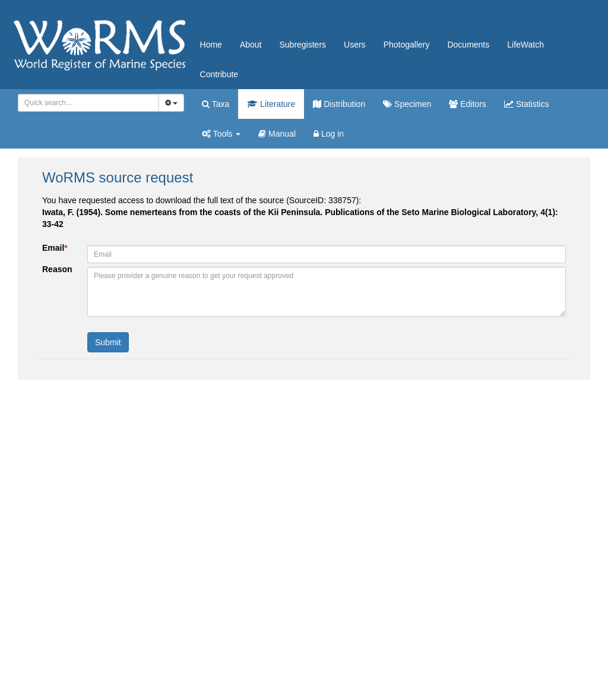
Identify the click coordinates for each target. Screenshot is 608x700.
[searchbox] (86, 103)
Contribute (219, 74)
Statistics (527, 104)
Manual (277, 134)
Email (55, 248)
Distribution (339, 104)
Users (355, 45)
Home (211, 45)
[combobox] (88, 103)
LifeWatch (525, 45)
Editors (467, 104)
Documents (468, 45)
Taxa (216, 104)
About (251, 45)
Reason (57, 269)
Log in (329, 134)
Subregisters (303, 45)
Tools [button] (221, 134)
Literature (271, 104)
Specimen (407, 104)
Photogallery (407, 45)
